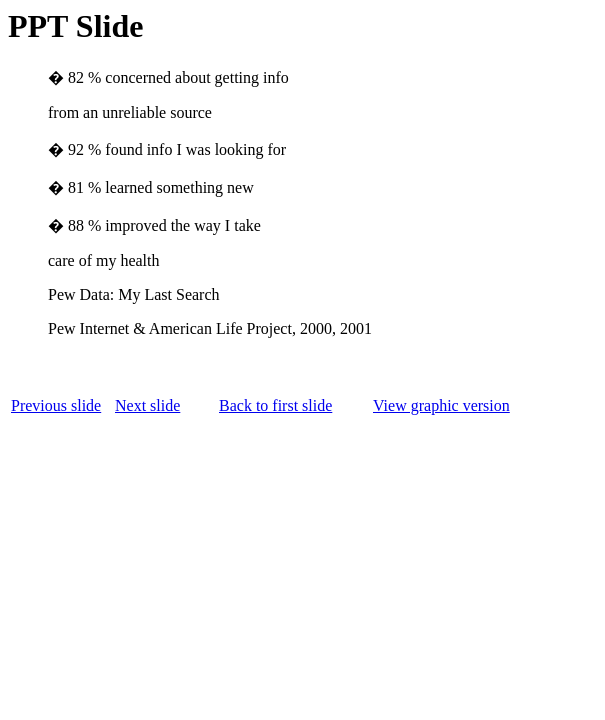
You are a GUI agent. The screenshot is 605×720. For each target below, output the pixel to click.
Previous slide (56, 405)
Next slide (147, 405)
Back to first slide (275, 405)
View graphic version (441, 405)
